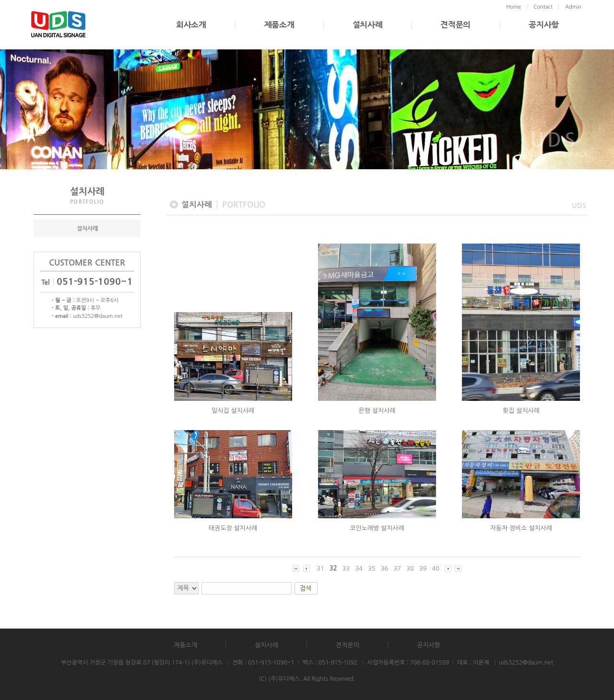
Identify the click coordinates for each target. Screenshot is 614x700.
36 (385, 568)
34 (359, 568)
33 (346, 568)
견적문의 (455, 25)
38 (410, 568)
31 (320, 568)
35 (372, 568)
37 (397, 568)
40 (436, 568)
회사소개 (191, 25)
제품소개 (279, 25)
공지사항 (544, 25)
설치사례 (368, 25)
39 (423, 568)
